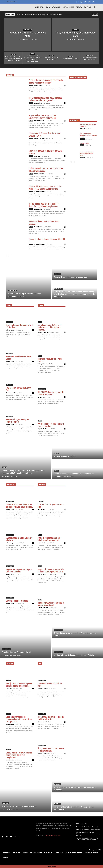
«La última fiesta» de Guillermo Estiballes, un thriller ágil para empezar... (87, 154)
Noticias (31, 85)
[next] (96, 14)
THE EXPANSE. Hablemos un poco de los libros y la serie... (51, 393)
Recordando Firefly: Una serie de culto (50, 685)
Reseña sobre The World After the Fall (18, 389)
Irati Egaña (41, 364)
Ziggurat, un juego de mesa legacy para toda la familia (19, 571)
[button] (95, 7)
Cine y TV (79, 7)
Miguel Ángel (10, 330)
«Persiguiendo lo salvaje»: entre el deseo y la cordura (51, 425)
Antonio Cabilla (11, 393)
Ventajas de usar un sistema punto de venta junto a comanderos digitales (39, 14)
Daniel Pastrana (39, 138)
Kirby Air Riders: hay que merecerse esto (51, 506)
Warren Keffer (23, 39)
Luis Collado (71, 39)
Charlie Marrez (39, 121)
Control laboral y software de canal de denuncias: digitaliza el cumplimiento (44, 205)
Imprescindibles (28, 30)
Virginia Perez (42, 429)
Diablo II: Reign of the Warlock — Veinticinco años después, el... (50, 539)
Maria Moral (38, 227)
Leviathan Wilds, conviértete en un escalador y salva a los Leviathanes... (20, 506)
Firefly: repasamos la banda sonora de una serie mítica (51, 750)
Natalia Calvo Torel (44, 332)
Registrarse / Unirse (12, 1)
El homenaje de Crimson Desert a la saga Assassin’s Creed (51, 604)
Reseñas (32, 54)
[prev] (93, 14)
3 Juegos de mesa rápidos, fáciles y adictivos (19, 539)
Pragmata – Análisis (84, 143)
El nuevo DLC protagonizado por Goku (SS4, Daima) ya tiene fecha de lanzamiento (45, 187)
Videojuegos (39, 7)
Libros (48, 7)
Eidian (40, 397)
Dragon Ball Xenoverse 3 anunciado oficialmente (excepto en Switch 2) (42, 117)
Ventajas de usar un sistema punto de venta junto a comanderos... (19, 685)
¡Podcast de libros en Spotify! (78, 77)
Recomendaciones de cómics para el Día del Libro (20, 326)
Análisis (13, 55)
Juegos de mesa (69, 7)
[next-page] (10, 255)
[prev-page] (7, 255)
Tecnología (88, 7)
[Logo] (16, 7)
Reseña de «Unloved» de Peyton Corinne (50, 360)
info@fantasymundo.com (53, 835)
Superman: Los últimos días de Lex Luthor (19, 358)
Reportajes (76, 30)
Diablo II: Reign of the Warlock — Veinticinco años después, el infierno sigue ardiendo (88, 834)
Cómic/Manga (57, 7)
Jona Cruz (37, 156)
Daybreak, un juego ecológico (17, 601)
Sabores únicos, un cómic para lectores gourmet (17, 421)
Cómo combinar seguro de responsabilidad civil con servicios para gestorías (45, 99)
